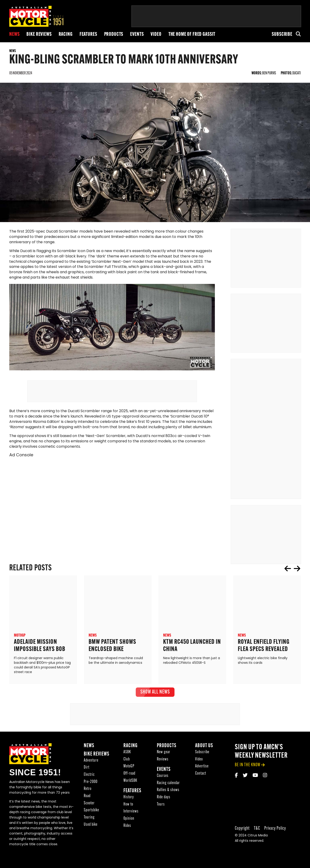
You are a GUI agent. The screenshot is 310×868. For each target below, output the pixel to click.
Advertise (202, 771)
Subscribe (282, 35)
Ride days (164, 802)
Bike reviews (39, 35)
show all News (155, 697)
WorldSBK (130, 786)
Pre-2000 (91, 787)
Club (127, 764)
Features (88, 35)
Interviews (131, 817)
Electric (89, 780)
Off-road (129, 779)
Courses (163, 781)
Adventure (91, 766)
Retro (88, 794)
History (129, 802)
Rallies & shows (168, 795)
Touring (89, 823)
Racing (66, 35)
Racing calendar (168, 788)
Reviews (163, 764)
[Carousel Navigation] (292, 574)
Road (87, 801)
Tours (161, 810)
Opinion (129, 824)
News (14, 35)
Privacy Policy (275, 834)
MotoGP (129, 771)
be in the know (248, 770)
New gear (164, 757)
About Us (204, 751)
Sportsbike (91, 815)
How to (128, 810)
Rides (127, 831)
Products (114, 35)
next (297, 574)
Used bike (91, 830)
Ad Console (21, 461)
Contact (201, 779)
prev (288, 574)
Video (156, 35)
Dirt (87, 773)
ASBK (127, 757)
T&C (257, 834)
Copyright (242, 834)
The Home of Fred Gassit (192, 35)
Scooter (89, 808)
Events (137, 35)
